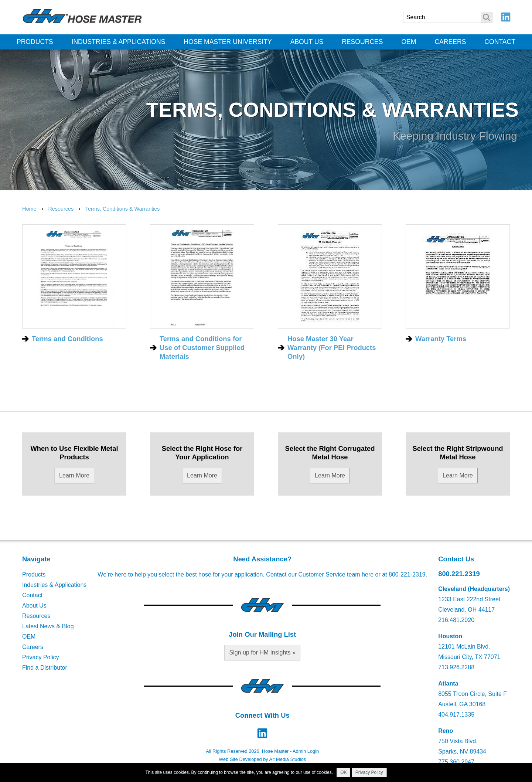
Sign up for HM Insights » (262, 652)
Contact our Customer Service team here (320, 574)
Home (29, 209)
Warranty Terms (441, 339)
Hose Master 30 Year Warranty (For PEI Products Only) (332, 348)
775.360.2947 (456, 762)
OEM (409, 42)
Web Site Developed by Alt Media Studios (262, 759)
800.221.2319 (459, 574)
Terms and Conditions (67, 339)
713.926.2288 (456, 667)
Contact (500, 42)
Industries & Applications (119, 42)
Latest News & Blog (48, 626)
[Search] (448, 17)
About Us (307, 42)
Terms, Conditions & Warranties (123, 209)
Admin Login (306, 751)
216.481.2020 (456, 620)
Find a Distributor (45, 668)
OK (343, 772)
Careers (450, 42)
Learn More (74, 475)
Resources (362, 42)
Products (35, 42)
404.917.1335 (456, 715)
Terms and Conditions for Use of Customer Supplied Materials (202, 348)
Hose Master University (228, 42)
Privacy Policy (41, 657)
